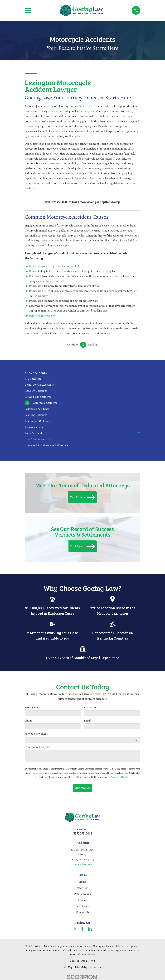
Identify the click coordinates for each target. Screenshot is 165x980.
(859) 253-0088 (82, 833)
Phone (28, 721)
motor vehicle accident (82, 106)
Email (87, 721)
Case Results (82, 906)
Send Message (82, 788)
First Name (31, 707)
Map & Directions (82, 864)
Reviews (82, 900)
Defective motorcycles (42, 316)
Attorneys (82, 888)
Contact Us (82, 912)
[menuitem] (82, 379)
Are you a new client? (37, 734)
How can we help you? (37, 747)
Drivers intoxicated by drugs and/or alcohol (54, 266)
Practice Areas (82, 894)
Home (82, 882)
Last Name (90, 707)
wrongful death (60, 111)
